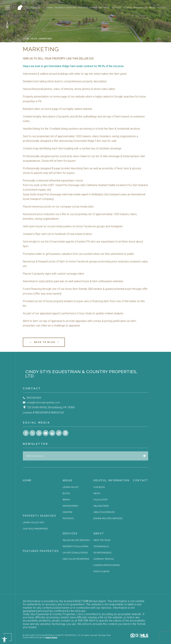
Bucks (66, 493)
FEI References (102, 553)
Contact (163, 8)
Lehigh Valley (71, 487)
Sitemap (102, 635)
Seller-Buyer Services (76, 540)
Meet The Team (102, 540)
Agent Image (51, 637)
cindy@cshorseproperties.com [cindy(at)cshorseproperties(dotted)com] (43, 403)
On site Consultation (75, 553)
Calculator (100, 500)
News (97, 493)
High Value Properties (76, 559)
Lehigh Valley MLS (33, 522)
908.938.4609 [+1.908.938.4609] (34, 398)
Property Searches (66, 8)
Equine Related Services (108, 518)
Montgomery (71, 506)
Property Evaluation (75, 546)
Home (50, 8)
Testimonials (101, 546)
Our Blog (99, 487)
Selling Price (101, 506)
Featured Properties (90, 8)
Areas (107, 8)
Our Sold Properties (35, 529)
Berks (66, 500)
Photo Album (101, 571)
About (152, 8)
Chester (67, 512)
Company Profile (104, 559)
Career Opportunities (107, 565)
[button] (4, 640)
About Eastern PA (104, 512)
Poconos (68, 518)
